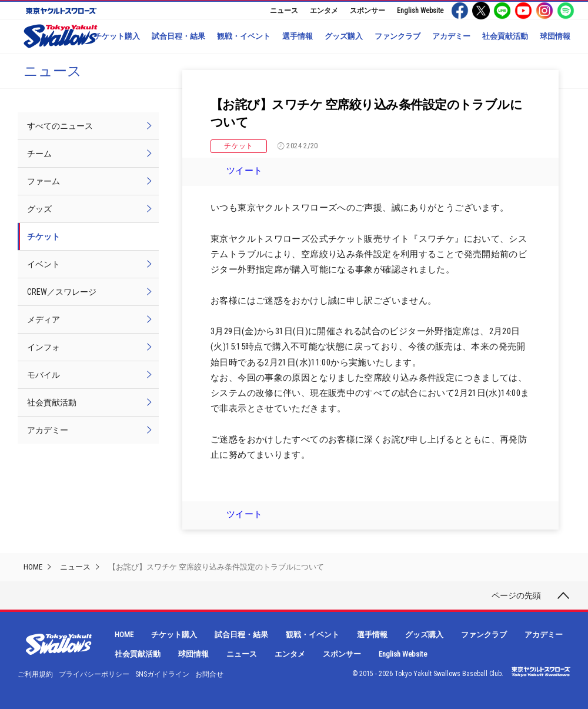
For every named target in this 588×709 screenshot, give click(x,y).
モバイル (44, 375)
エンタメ (324, 11)
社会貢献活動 (505, 36)
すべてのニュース (60, 126)
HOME (33, 567)
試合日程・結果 (178, 36)
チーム (39, 154)
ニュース (284, 11)
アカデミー (451, 36)
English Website (420, 11)
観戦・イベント (244, 36)
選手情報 (298, 36)
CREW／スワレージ (62, 292)
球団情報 (555, 36)
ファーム (44, 181)
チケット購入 (117, 36)
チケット (239, 146)
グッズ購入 (344, 36)
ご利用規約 (35, 674)
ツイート (245, 171)
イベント (44, 264)
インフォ (44, 347)
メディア (44, 319)
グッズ (39, 209)
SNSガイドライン (162, 674)
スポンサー (367, 11)
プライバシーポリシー (94, 674)
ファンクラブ (397, 36)
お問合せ (209, 674)
